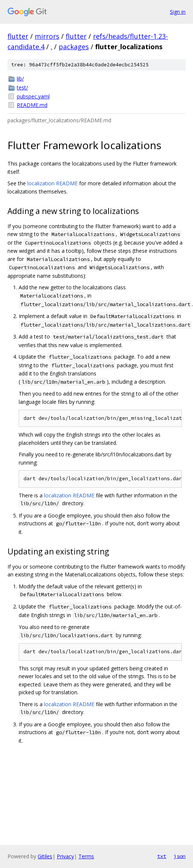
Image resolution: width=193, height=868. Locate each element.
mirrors (47, 36)
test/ (22, 87)
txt (162, 856)
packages (74, 47)
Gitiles (45, 856)
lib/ (20, 78)
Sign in (178, 12)
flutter (18, 36)
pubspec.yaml (33, 96)
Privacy (65, 856)
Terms (86, 856)
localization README (52, 183)
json (180, 856)
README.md (32, 105)
